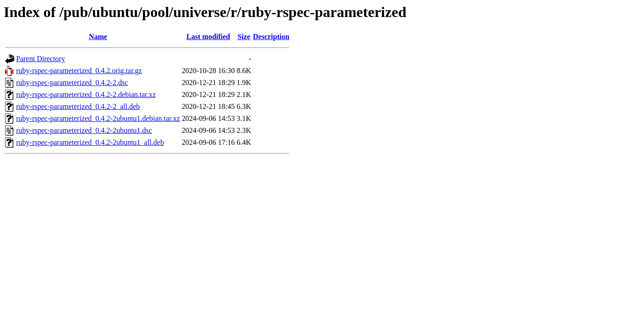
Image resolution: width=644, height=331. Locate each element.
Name (98, 37)
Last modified (208, 37)
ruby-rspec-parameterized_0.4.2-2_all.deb (78, 106)
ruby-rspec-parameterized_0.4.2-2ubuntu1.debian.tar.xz (98, 118)
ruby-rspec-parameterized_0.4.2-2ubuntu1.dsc (84, 130)
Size (244, 37)
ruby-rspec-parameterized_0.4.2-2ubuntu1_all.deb (90, 142)
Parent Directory (41, 59)
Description (271, 37)
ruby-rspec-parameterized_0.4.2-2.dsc (72, 83)
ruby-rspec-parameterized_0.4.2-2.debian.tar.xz (86, 94)
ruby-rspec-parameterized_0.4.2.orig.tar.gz (79, 71)
